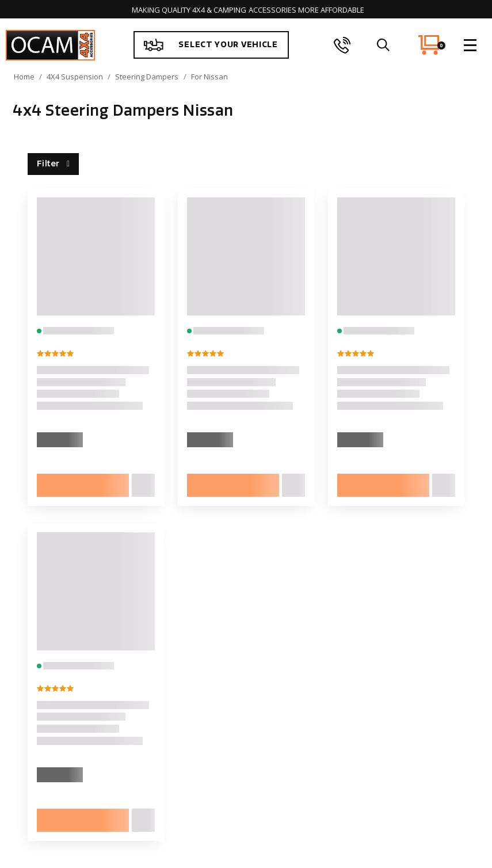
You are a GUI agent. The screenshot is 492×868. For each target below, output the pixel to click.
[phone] (342, 45)
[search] (383, 45)
